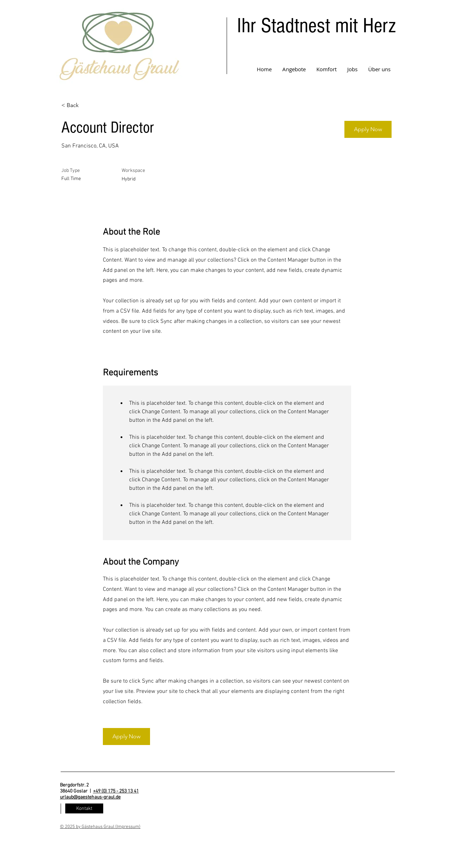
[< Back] (87, 105)
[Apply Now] (368, 129)
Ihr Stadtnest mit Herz (316, 26)
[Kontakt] (84, 808)
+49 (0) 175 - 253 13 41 (116, 791)
